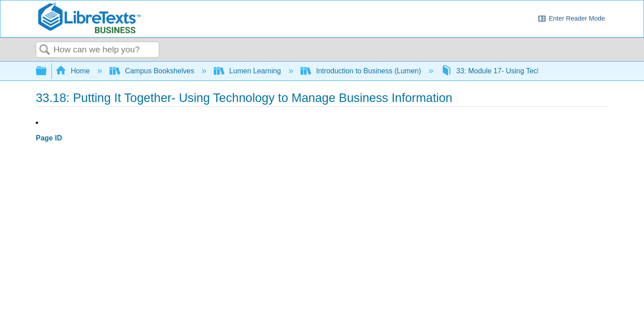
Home (74, 71)
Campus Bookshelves (153, 71)
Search (45, 50)
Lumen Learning (248, 71)
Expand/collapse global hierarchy (47, 71)
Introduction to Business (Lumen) (362, 71)
